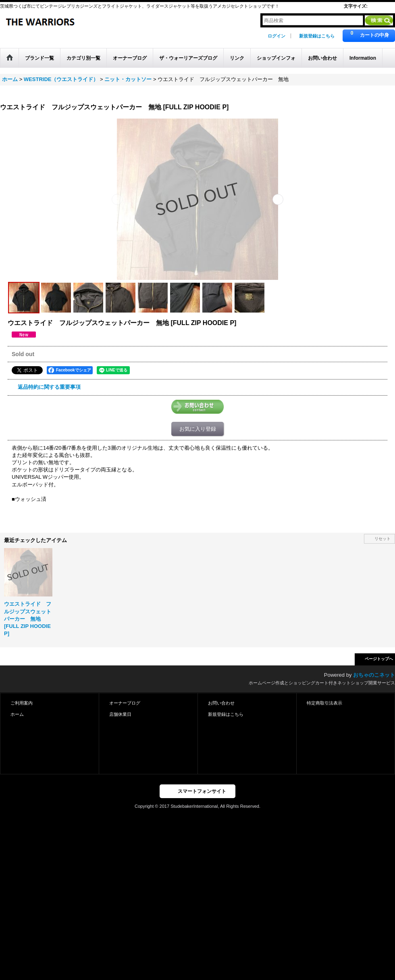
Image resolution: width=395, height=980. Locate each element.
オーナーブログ (125, 703)
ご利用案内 (22, 703)
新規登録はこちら (317, 36)
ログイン (276, 36)
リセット (383, 539)
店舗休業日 (120, 714)
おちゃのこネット (374, 675)
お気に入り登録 (198, 429)
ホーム (17, 714)
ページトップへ (379, 659)
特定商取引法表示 (324, 703)
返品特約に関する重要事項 (49, 387)
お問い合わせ (221, 703)
